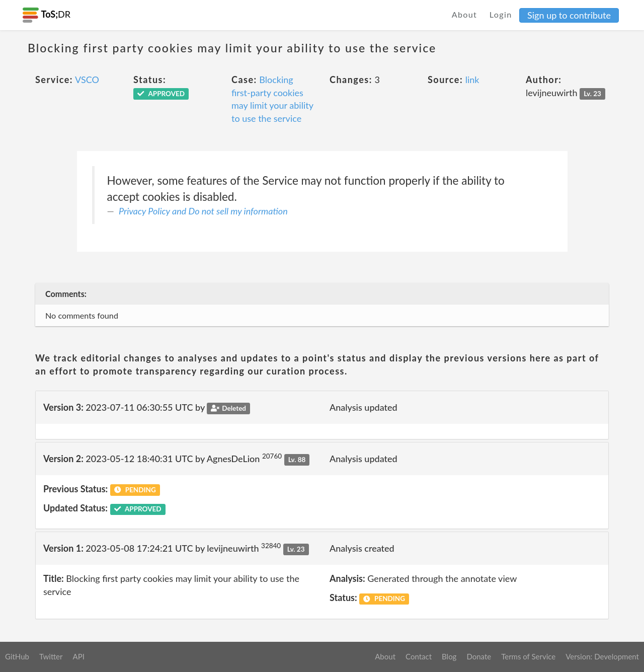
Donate (479, 656)
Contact (419, 656)
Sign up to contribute (569, 15)
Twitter (51, 656)
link (472, 80)
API (78, 656)
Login (501, 14)
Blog (449, 656)
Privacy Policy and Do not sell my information (203, 211)
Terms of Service (528, 656)
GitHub (17, 656)
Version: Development (602, 656)
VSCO (87, 80)
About (465, 14)
